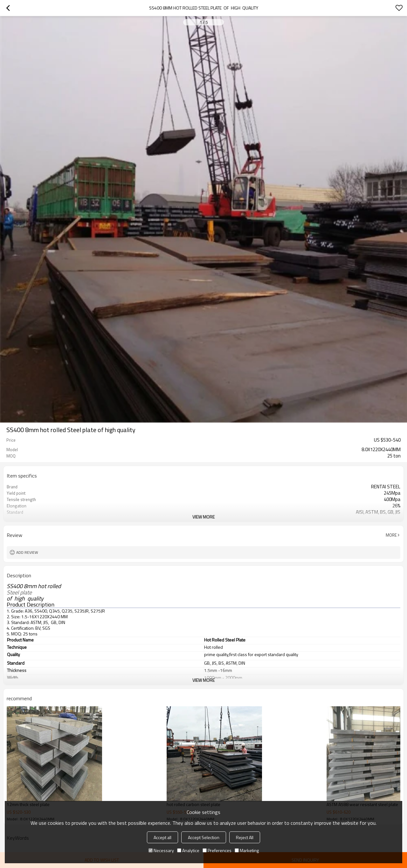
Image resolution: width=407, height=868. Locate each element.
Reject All (245, 837)
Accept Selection (204, 837)
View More (203, 517)
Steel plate (20, 593)
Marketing (247, 850)
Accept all (162, 837)
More (391, 535)
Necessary (161, 850)
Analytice (188, 850)
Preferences (217, 850)
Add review (27, 552)
